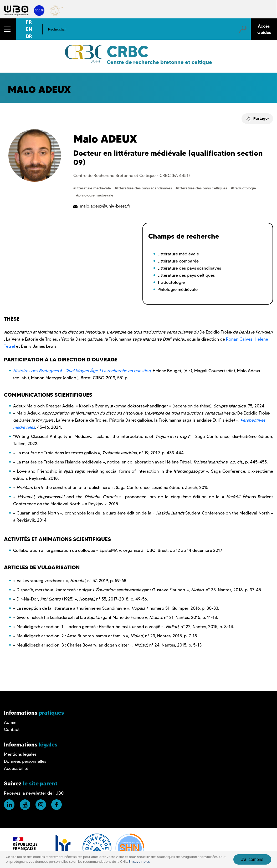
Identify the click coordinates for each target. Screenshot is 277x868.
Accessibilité (16, 768)
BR (29, 36)
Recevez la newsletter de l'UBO (34, 793)
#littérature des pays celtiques (202, 188)
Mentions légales (20, 754)
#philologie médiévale (95, 195)
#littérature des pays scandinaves (144, 188)
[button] (8, 29)
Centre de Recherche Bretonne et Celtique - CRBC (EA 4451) (132, 176)
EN (29, 29)
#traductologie (243, 188)
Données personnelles (25, 761)
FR (29, 22)
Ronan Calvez (239, 339)
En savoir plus (139, 862)
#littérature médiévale (93, 188)
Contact (12, 730)
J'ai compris (252, 859)
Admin (10, 722)
